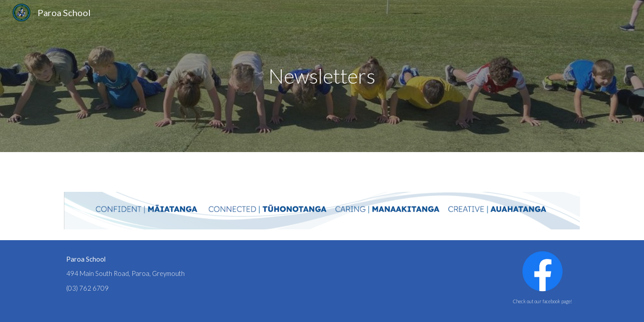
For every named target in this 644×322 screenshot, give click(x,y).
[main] (322, 76)
